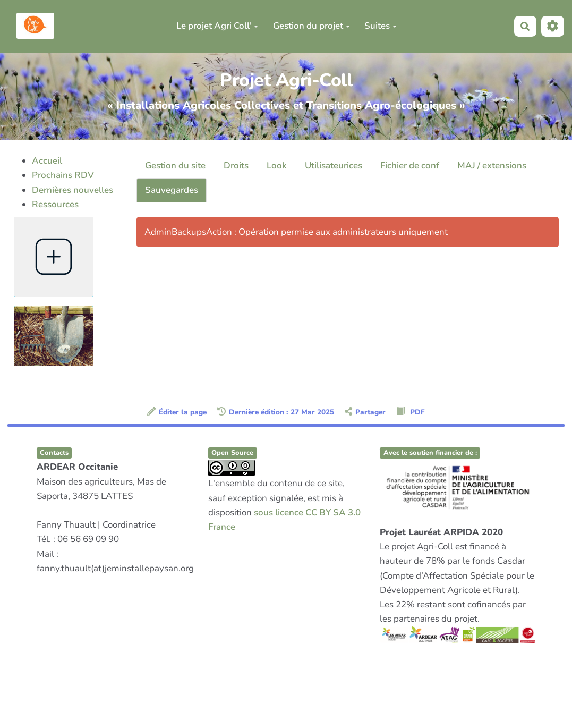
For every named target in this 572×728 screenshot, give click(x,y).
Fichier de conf (410, 166)
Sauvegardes (172, 190)
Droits (236, 166)
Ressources (55, 204)
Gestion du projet (311, 26)
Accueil (47, 161)
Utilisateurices (334, 166)
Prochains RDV (63, 175)
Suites (381, 26)
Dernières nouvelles (72, 190)
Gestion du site (175, 166)
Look (277, 166)
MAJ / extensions (492, 166)
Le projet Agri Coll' (217, 26)
